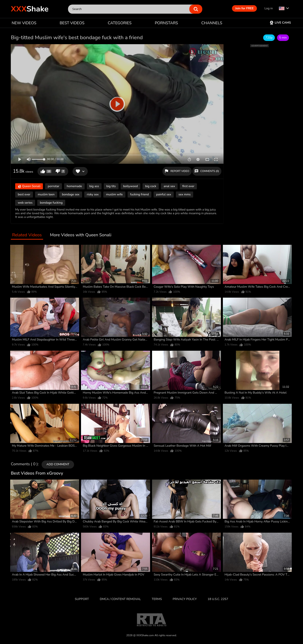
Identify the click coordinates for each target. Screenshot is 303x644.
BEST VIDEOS (72, 23)
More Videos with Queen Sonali (81, 235)
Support (82, 599)
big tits (111, 186)
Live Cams (280, 23)
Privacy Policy (185, 599)
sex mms (185, 194)
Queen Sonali (29, 187)
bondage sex (71, 194)
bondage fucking (51, 203)
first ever (188, 186)
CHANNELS (212, 23)
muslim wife (114, 194)
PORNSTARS (166, 23)
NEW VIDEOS (24, 23)
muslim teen (46, 194)
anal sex (169, 186)
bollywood (131, 186)
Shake (30, 9)
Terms (157, 599)
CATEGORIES (120, 23)
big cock (151, 186)
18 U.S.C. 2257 (218, 599)
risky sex (93, 194)
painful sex (164, 194)
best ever (24, 194)
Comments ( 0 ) (24, 464)
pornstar (53, 186)
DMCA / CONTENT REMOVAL (120, 599)
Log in (269, 8)
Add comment (58, 464)
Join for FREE (244, 8)
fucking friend (139, 194)
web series (25, 203)
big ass (94, 186)
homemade (74, 186)
